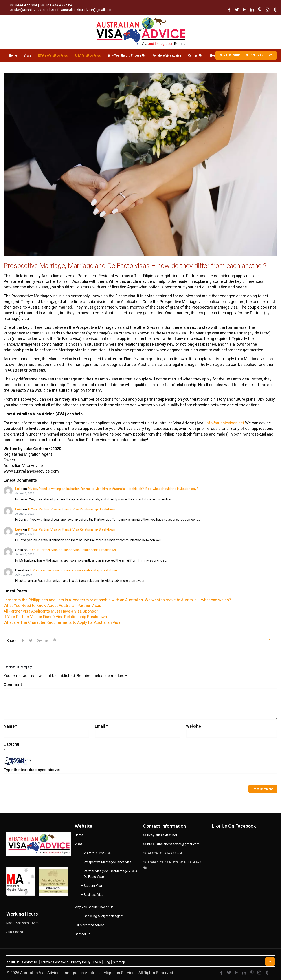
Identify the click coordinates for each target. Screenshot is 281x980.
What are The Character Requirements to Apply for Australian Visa (62, 622)
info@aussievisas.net (225, 423)
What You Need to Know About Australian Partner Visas (52, 605)
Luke (19, 489)
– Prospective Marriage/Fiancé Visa (106, 862)
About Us (13, 962)
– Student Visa (91, 886)
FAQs (97, 962)
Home (79, 835)
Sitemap (119, 962)
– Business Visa (92, 895)
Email (101, 726)
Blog (107, 962)
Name (10, 726)
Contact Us (82, 934)
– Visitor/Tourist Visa (96, 853)
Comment (13, 685)
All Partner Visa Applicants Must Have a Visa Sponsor (51, 611)
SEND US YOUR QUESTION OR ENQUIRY (246, 55)
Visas (79, 844)
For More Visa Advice (90, 925)
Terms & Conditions (54, 962)
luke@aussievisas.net (162, 835)
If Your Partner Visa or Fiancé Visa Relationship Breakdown (71, 509)
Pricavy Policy (81, 962)
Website (193, 726)
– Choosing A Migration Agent (102, 916)
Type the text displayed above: (32, 770)
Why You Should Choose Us (94, 907)
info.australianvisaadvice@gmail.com (173, 844)
